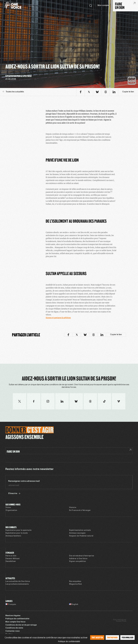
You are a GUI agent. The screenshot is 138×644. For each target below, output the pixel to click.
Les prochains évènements (17, 584)
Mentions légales (13, 616)
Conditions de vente (14, 628)
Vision (8, 508)
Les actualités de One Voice (18, 581)
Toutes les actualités (13, 92)
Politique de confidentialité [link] (69, 641)
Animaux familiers (13, 536)
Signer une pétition (77, 561)
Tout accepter (97, 637)
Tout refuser (112, 637)
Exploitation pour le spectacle (18, 530)
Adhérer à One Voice (78, 559)
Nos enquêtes (75, 581)
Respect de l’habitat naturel (81, 536)
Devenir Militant (13, 559)
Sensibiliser (11, 561)
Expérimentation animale (80, 530)
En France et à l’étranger (80, 510)
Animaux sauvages (77, 533)
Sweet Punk (121, 621)
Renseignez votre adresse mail (24, 481)
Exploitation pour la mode (17, 533)
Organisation (11, 510)
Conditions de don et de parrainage (21, 625)
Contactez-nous (12, 631)
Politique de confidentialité (17, 619)
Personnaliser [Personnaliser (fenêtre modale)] (128, 637)
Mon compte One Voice (15, 622)
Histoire (73, 508)
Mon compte (103, 5)
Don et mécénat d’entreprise (82, 556)
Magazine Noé (75, 584)
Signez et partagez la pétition (58, 318)
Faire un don (11, 556)
